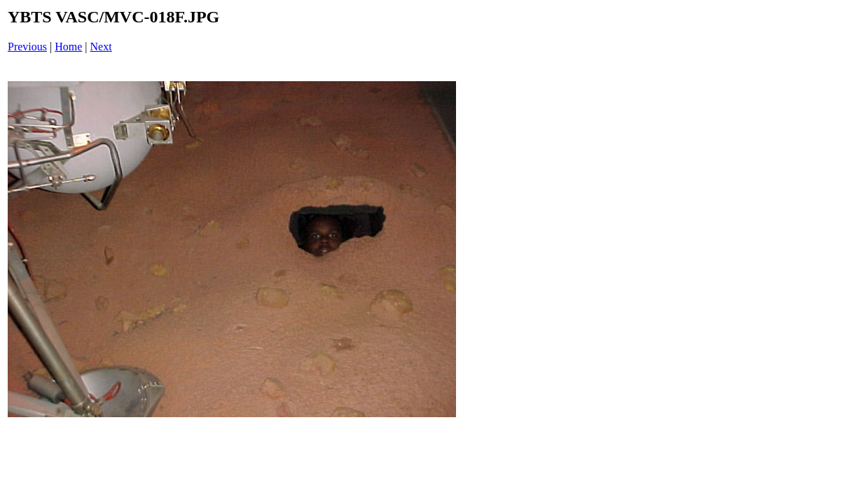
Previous (27, 47)
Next (101, 47)
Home (68, 47)
